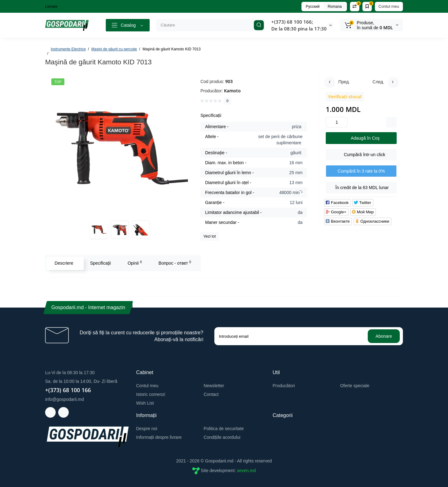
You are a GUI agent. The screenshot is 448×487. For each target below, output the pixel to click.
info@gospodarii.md (65, 399)
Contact (211, 394)
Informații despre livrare (159, 437)
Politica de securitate (224, 429)
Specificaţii (100, 263)
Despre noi (147, 429)
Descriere (63, 263)
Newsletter (214, 386)
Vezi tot (210, 236)
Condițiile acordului (222, 437)
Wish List (145, 403)
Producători (284, 386)
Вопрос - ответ (174, 263)
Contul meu (389, 6)
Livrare (51, 6)
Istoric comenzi (151, 394)
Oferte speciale (355, 386)
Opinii (134, 263)
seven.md (247, 471)
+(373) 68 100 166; (292, 22)
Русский (313, 7)
